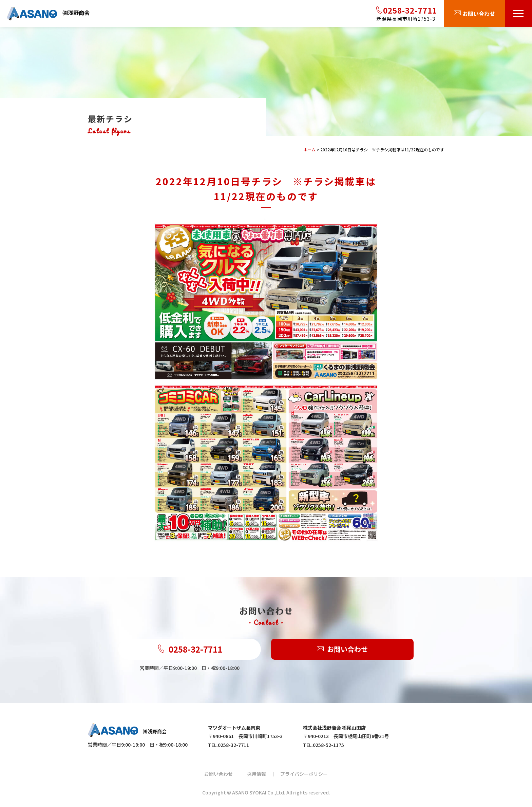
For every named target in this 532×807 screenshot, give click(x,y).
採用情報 (256, 774)
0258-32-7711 (190, 649)
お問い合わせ (342, 649)
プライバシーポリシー (304, 774)
